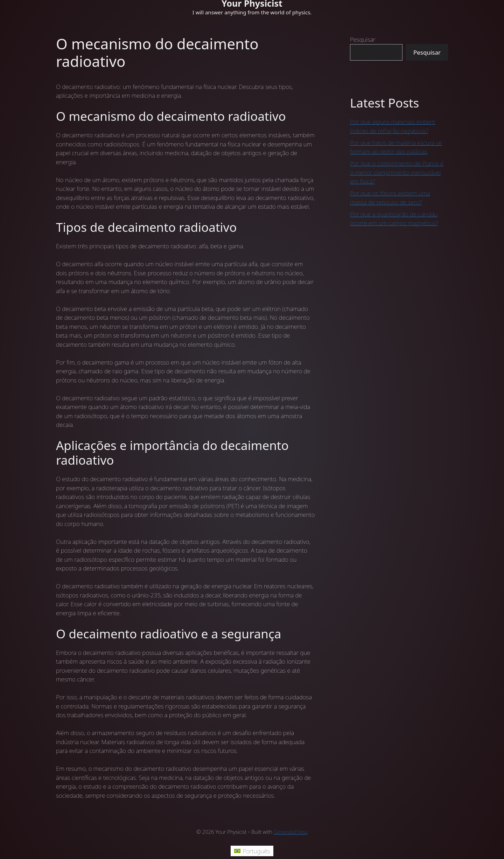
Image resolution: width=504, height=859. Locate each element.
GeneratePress (291, 832)
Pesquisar (363, 39)
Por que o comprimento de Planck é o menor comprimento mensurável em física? (397, 172)
